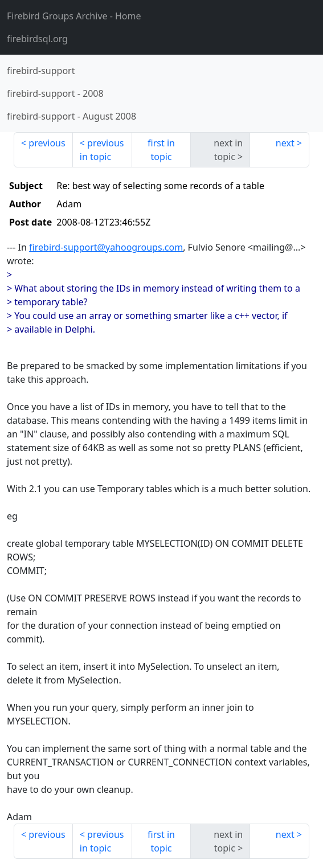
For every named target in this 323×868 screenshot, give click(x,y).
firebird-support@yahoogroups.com (106, 247)
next (285, 143)
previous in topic (102, 150)
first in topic (161, 150)
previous (47, 143)
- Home (74, 16)
